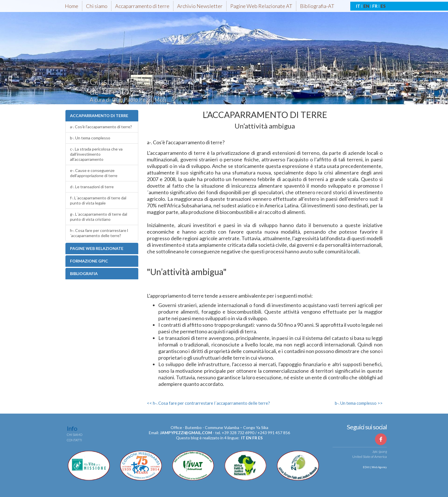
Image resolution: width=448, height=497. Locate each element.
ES (383, 6)
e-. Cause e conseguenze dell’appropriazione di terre (94, 173)
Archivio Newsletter (200, 6)
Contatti (74, 440)
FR (375, 6)
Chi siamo (97, 6)
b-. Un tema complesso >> (359, 403)
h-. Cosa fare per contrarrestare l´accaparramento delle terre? (99, 233)
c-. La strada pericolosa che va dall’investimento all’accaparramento (96, 154)
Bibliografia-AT (317, 6)
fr (255, 438)
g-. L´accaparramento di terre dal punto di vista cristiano (99, 217)
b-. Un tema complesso (90, 138)
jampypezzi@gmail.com (186, 433)
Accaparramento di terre (142, 6)
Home (72, 6)
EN (366, 6)
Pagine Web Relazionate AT (261, 6)
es (260, 438)
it (243, 438)
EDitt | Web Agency (375, 467)
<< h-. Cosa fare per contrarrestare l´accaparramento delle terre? (208, 403)
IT (358, 6)
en (249, 438)
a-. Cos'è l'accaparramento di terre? (101, 127)
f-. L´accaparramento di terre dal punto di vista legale (98, 200)
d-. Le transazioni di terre (92, 187)
